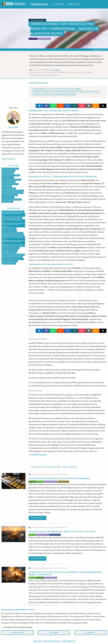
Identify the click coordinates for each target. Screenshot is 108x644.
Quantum (18, 193)
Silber (6, 169)
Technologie (9, 182)
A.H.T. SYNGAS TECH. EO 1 (13, 259)
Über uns (74, 5)
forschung (8, 197)
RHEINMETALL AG (10, 261)
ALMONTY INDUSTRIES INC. (13, 235)
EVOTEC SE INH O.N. (11, 248)
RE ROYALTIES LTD (10, 250)
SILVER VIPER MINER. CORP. (13, 211)
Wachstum (8, 173)
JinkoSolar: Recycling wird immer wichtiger (54, 94)
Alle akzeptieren (17, 633)
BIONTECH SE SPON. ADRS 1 (13, 246)
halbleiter (8, 175)
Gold (15, 169)
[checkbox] (2, 627)
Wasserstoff (9, 188)
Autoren (58, 5)
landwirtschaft (10, 184)
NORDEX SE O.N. (9, 252)
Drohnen (7, 191)
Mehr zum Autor (9, 158)
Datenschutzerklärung (51, 641)
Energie (7, 186)
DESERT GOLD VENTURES (12, 257)
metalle (7, 193)
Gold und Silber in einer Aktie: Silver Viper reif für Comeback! (59, 479)
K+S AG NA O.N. (9, 229)
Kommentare (40, 5)
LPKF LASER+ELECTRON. (12, 218)
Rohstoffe (8, 177)
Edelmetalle (8, 171)
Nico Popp (56, 70)
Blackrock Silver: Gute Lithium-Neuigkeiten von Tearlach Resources (66, 92)
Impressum (37, 641)
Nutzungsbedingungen (38, 454)
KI (17, 175)
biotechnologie (10, 195)
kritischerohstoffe (11, 180)
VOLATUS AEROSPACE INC (12, 233)
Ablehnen (91, 633)
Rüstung (18, 191)
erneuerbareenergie (11, 199)
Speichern (54, 633)
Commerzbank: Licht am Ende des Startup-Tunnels (57, 89)
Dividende (7, 202)
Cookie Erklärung (68, 641)
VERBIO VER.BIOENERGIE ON (13, 255)
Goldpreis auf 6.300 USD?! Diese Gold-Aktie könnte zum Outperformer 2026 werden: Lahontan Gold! (65, 573)
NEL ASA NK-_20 (9, 231)
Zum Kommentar (37, 518)
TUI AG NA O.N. (9, 263)
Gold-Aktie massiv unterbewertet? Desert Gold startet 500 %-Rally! (63, 532)
